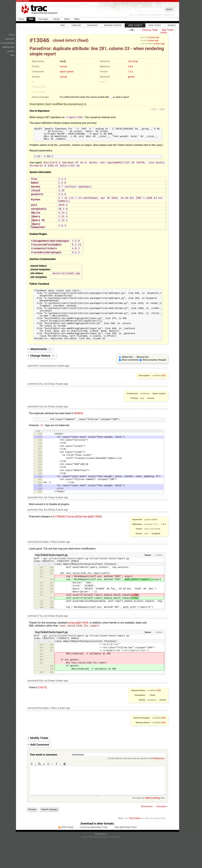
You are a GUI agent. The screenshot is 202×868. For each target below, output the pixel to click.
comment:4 (33, 518)
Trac (31, 19)
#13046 (39, 40)
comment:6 (33, 562)
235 (40, 512)
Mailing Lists (8, 47)
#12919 (79, 433)
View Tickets (135, 25)
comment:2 (33, 403)
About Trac (169, 15)
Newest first (143, 377)
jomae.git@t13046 (91, 537)
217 (40, 457)
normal (63, 67)
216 (40, 454)
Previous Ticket (150, 30)
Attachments (41, 369)
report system (67, 72)
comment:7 (33, 637)
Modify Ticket (39, 760)
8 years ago (154, 37)
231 (40, 500)
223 (40, 476)
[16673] (42, 710)
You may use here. (149, 827)
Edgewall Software (22, 1)
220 (40, 466)
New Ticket (155, 25)
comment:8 (33, 703)
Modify (164, 33)
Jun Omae (133, 61)
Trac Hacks (43, 19)
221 (40, 469)
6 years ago (159, 43)
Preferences (142, 15)
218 (40, 460)
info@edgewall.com (101, 863)
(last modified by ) (65, 104)
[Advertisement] (193, 61)
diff (163, 395)
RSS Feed (67, 856)
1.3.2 (130, 72)
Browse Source (113, 25)
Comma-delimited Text (94, 856)
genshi (131, 77)
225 (40, 481)
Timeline (76, 25)
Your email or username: (44, 777)
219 (40, 463)
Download (10, 39)
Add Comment (40, 767)
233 (40, 506)
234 (40, 509)
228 (40, 491)
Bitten (77, 19)
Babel (67, 19)
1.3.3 (130, 67)
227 (40, 488)
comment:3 (33, 426)
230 (40, 497)
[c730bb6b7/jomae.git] (66, 537)
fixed (83, 40)
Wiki (63, 25)
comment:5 (33, 530)
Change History (42, 375)
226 (40, 485)
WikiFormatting (152, 827)
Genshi (56, 19)
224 (40, 479)
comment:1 (33, 385)
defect (71, 40)
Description (162, 835)
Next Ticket (168, 30)
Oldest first (127, 377)
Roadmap (93, 25)
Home (21, 19)
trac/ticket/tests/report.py (51, 575)
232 (40, 503)
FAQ (12, 55)
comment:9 (33, 731)
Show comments (130, 379)
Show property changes (154, 379)
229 (40, 494)
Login (131, 15)
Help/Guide (156, 15)
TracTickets (135, 847)
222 (40, 473)
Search (172, 25)
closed (58, 40)
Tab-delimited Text (125, 856)
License (11, 51)
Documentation (8, 43)
